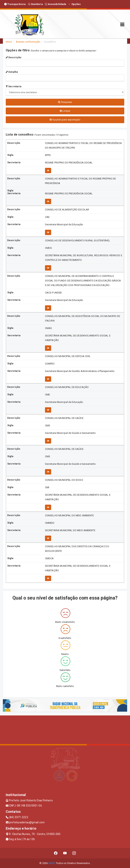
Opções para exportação (65, 120)
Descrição (13, 57)
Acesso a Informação (28, 42)
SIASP (52, 863)
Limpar (65, 111)
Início (9, 42)
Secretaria (14, 86)
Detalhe (12, 72)
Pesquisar (65, 102)
